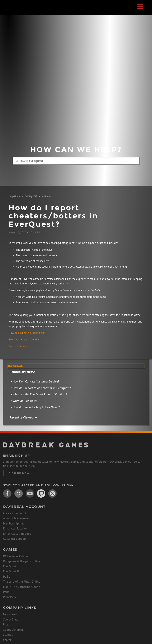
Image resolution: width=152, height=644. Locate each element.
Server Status (11, 619)
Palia (6, 592)
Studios (8, 635)
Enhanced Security (15, 528)
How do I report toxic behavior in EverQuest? (42, 388)
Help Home (15, 196)
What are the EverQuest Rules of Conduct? (40, 394)
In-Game (46, 196)
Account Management (17, 518)
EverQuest (10, 566)
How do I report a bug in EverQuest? (36, 407)
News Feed (10, 614)
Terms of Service (18, 346)
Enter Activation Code (17, 534)
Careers (8, 640)
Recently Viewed (24, 417)
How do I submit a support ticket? (28, 333)
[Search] (76, 161)
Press (6, 624)
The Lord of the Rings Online (22, 582)
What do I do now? (25, 401)
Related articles (23, 372)
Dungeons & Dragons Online (22, 561)
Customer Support (15, 539)
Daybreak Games (14, 12)
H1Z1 (7, 577)
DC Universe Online (15, 556)
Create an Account (15, 513)
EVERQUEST (31, 196)
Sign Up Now (19, 473)
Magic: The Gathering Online (22, 587)
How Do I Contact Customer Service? (36, 381)
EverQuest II (11, 571)
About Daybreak (13, 630)
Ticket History (15, 366)
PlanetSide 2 (11, 597)
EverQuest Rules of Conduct (24, 339)
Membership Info (14, 523)
